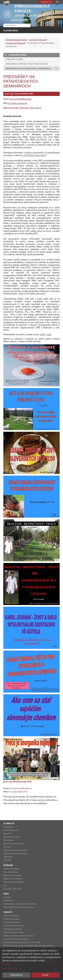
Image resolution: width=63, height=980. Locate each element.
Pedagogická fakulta (13, 929)
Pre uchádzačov (11, 872)
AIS (5, 885)
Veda (6, 894)
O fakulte (9, 823)
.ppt (49, 334)
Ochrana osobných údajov (15, 854)
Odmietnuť (16, 975)
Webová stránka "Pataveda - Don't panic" (23, 108)
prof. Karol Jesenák (38, 40)
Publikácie (8, 900)
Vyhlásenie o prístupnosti (15, 850)
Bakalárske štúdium (13, 875)
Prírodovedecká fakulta (16, 40)
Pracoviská (8, 840)
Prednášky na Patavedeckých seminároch (28, 69)
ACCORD (7, 860)
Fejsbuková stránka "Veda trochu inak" (27, 64)
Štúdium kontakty (11, 869)
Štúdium (8, 865)
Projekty (7, 897)
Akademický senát (12, 837)
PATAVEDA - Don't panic (35, 155)
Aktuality (7, 833)
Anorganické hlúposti (15, 43)
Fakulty (8, 912)
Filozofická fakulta (12, 922)
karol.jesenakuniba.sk (20, 99)
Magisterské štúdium (13, 879)
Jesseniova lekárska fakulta (16, 939)
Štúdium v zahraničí (13, 889)
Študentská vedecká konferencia (18, 907)
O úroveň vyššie (17, 55)
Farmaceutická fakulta (14, 932)
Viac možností (10, 968)
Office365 (8, 857)
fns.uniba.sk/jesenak (18, 103)
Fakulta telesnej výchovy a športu (19, 936)
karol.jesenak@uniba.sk (21, 788)
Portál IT (45, 2)
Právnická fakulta (11, 919)
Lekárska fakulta (11, 915)
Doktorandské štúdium (14, 882)
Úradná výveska (11, 830)
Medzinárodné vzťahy (13, 843)
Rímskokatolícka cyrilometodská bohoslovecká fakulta (28, 946)
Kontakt (7, 847)
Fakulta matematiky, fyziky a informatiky (22, 942)
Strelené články (14, 59)
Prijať (45, 975)
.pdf (42, 334)
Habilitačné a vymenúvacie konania (20, 904)
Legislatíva (8, 827)
